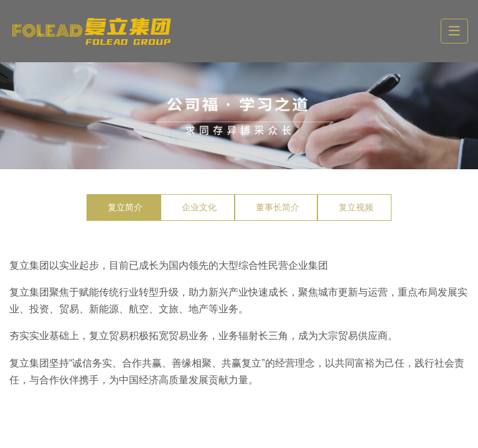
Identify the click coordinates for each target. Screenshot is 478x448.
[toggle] (454, 31)
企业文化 (199, 207)
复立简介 (125, 207)
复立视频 (356, 207)
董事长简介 (278, 207)
